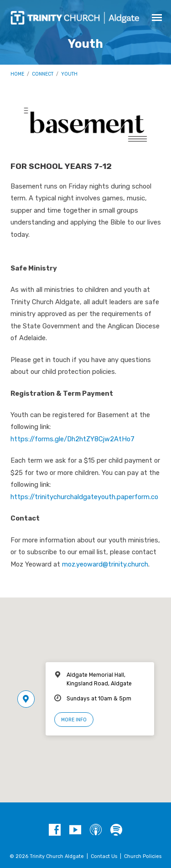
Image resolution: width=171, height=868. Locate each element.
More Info (74, 720)
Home (17, 74)
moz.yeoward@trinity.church (105, 564)
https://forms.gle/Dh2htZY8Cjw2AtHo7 (73, 439)
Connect (43, 74)
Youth (69, 74)
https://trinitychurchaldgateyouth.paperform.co (84, 497)
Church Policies (143, 856)
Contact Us (104, 856)
